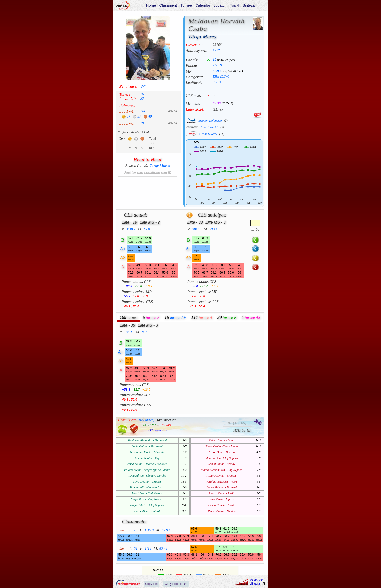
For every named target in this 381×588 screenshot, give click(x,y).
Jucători (220, 5)
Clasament (168, 5)
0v (257, 230)
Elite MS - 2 (150, 222)
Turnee (186, 5)
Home (151, 5)
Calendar (203, 5)
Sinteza (249, 5)
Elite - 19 (129, 222)
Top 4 (234, 5)
